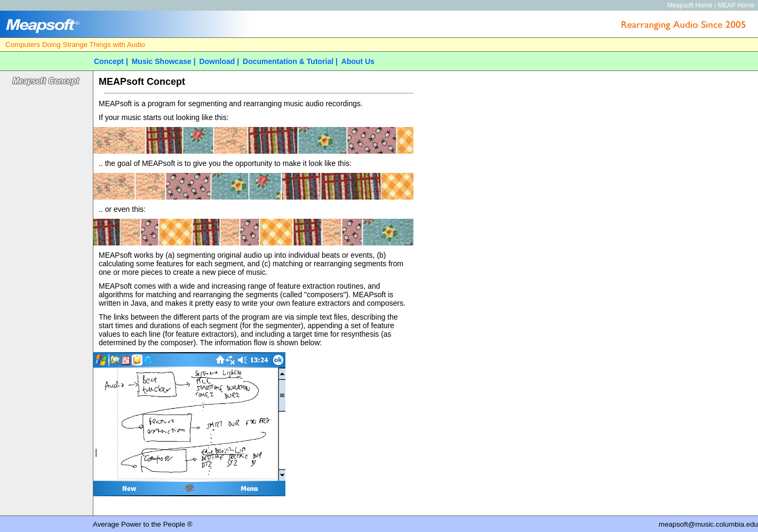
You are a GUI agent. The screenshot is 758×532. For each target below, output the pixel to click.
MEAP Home (736, 5)
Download (217, 61)
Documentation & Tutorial (288, 61)
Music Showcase (162, 61)
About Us (358, 61)
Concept (109, 61)
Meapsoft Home (690, 5)
